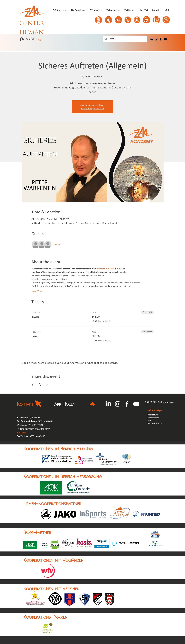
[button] (40, 39)
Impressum (153, 415)
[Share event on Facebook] (33, 384)
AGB (150, 421)
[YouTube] (136, 404)
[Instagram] (156, 39)
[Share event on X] (40, 384)
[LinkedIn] (152, 39)
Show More (37, 291)
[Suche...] (125, 39)
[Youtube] (165, 39)
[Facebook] (161, 39)
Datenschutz (153, 418)
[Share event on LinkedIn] (47, 384)
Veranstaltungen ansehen (92, 109)
